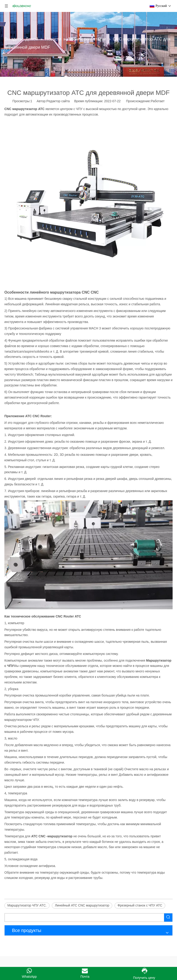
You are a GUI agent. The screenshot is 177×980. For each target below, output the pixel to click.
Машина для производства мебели (34, 948)
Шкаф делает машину (21, 963)
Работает (158, 101)
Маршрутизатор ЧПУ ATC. (27, 905)
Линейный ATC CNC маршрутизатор (82, 905)
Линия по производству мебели (28, 956)
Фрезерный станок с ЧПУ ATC (140, 905)
